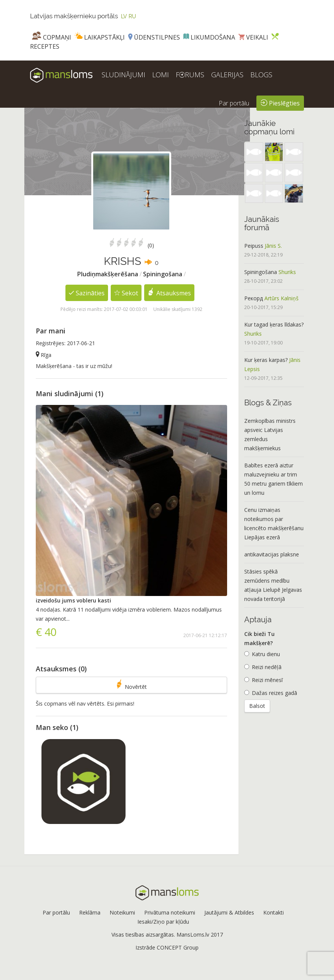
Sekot (126, 293)
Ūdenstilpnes (154, 37)
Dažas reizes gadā (271, 693)
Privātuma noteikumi (170, 912)
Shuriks (287, 272)
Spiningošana (261, 272)
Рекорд (254, 298)
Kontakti (274, 912)
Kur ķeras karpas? (266, 360)
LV (124, 16)
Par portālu (234, 103)
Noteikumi (122, 912)
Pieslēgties (280, 103)
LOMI (161, 75)
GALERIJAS (227, 75)
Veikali (253, 37)
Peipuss (254, 246)
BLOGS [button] (261, 75)
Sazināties (87, 293)
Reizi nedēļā (263, 667)
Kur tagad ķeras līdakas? (274, 324)
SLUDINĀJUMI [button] (123, 75)
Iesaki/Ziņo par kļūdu (163, 922)
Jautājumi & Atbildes (229, 912)
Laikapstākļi (100, 37)
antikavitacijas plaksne (272, 554)
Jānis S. (273, 246)
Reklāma (90, 912)
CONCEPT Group (178, 947)
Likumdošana (209, 37)
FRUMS (190, 75)
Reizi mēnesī (263, 680)
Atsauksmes (170, 292)
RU (132, 16)
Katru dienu (262, 654)
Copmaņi (52, 37)
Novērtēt (132, 685)
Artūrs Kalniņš (282, 298)
